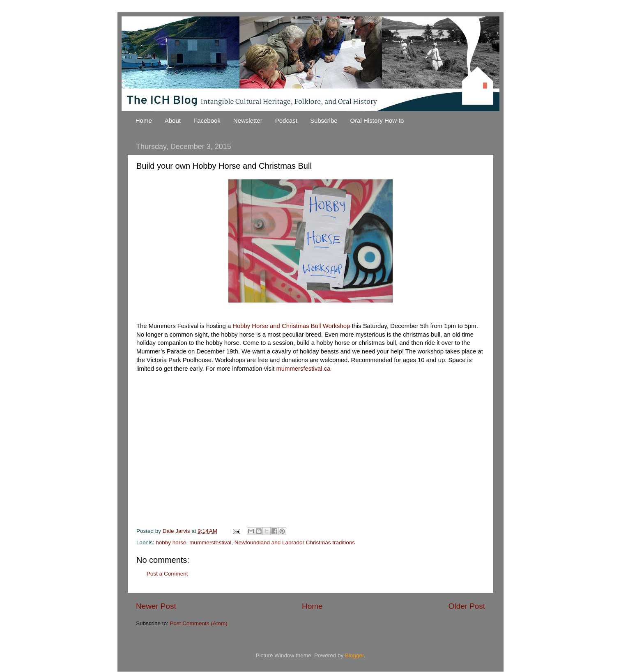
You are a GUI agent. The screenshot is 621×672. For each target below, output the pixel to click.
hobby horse (171, 542)
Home (144, 120)
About (173, 120)
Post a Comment (167, 574)
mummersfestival (210, 542)
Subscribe (324, 120)
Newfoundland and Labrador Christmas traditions (295, 542)
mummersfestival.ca (303, 369)
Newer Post (156, 606)
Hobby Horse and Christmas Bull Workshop (291, 326)
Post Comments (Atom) (199, 623)
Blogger (354, 655)
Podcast (286, 120)
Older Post (467, 606)
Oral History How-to (377, 120)
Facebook (207, 120)
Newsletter (248, 120)
